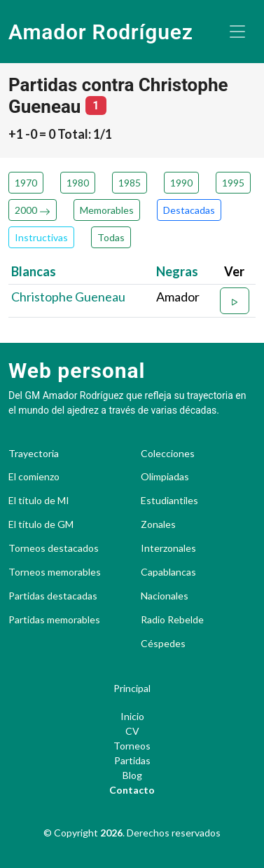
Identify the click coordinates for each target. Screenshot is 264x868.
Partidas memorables (54, 620)
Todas (111, 237)
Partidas (132, 760)
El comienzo (34, 477)
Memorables (107, 210)
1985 (130, 183)
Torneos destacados (54, 548)
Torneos (132, 746)
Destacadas (189, 210)
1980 (78, 183)
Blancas (34, 271)
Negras (177, 271)
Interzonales (168, 548)
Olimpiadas (165, 477)
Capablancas (168, 572)
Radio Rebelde (172, 620)
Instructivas (41, 237)
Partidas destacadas (53, 596)
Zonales (158, 524)
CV (132, 731)
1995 (233, 183)
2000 (33, 210)
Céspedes (163, 644)
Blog (132, 775)
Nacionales (165, 596)
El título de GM (41, 524)
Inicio (132, 716)
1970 (26, 183)
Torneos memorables (55, 572)
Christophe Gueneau (68, 297)
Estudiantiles (169, 501)
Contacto (132, 790)
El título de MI (39, 501)
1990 (181, 183)
